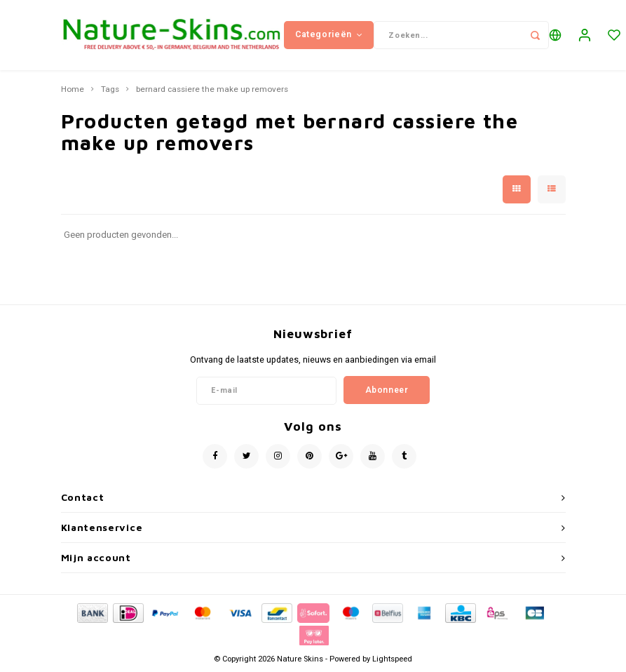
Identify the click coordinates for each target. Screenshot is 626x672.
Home (73, 90)
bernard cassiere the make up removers (212, 90)
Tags (110, 90)
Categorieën (329, 34)
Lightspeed (392, 659)
